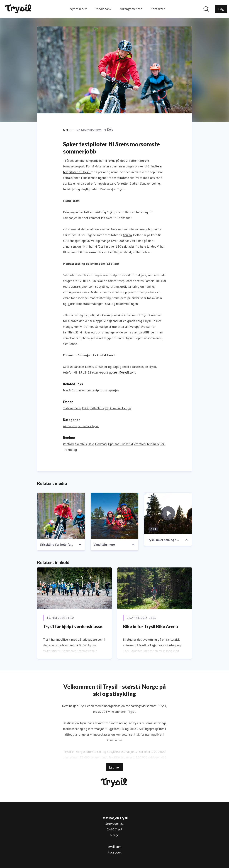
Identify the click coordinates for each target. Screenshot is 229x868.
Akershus (81, 444)
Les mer (114, 767)
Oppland (114, 444)
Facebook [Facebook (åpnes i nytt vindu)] (114, 852)
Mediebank (103, 9)
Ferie (78, 408)
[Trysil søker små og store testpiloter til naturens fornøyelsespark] (168, 513)
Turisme (68, 408)
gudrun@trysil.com (122, 372)
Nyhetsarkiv (78, 9)
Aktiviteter (70, 426)
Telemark (153, 444)
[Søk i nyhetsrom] (206, 9)
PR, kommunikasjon (118, 408)
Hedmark (101, 444)
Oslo (91, 444)
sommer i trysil (89, 426)
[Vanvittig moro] (115, 516)
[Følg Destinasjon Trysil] (221, 9)
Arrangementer (131, 9)
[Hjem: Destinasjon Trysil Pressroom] (19, 9)
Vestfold (140, 444)
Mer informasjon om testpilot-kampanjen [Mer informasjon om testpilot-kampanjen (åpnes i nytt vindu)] (91, 390)
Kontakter (158, 9)
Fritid (86, 408)
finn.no (127, 235)
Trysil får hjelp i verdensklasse (73, 626)
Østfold (68, 444)
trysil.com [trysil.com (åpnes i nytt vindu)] (114, 847)
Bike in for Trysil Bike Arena (150, 626)
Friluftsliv (97, 408)
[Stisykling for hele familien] (61, 516)
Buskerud (127, 444)
